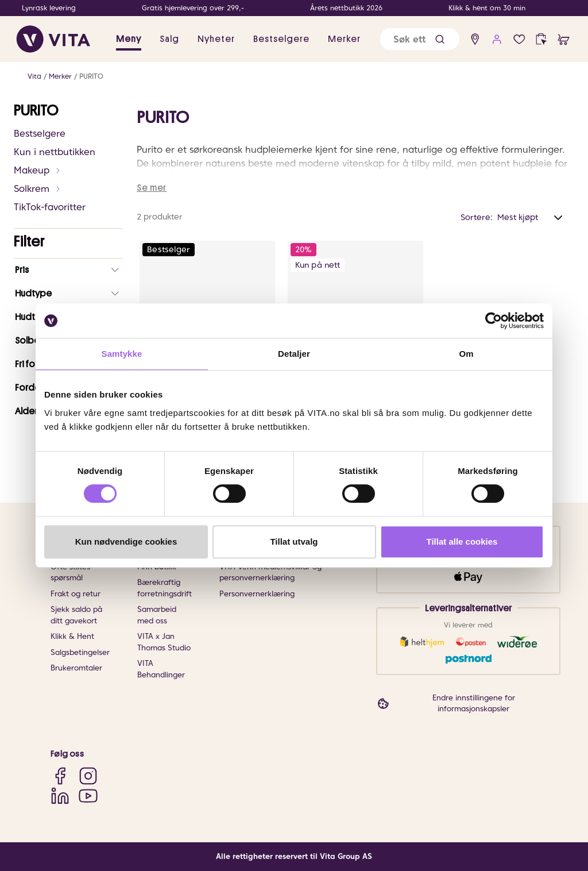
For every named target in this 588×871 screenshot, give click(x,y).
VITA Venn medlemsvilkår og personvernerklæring (270, 573)
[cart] (564, 39)
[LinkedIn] (60, 795)
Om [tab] (466, 354)
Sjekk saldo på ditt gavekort (76, 615)
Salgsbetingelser (80, 652)
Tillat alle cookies (462, 542)
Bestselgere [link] (281, 39)
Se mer (152, 188)
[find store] (475, 39)
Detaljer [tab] (294, 354)
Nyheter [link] (216, 39)
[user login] (497, 39)
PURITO (91, 76)
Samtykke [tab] (122, 354)
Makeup (38, 170)
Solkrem (38, 189)
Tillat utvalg (294, 542)
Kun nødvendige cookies (126, 542)
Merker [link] (344, 39)
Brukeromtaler (76, 668)
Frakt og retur (76, 594)
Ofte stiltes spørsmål (70, 573)
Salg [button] (169, 39)
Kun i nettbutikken (55, 152)
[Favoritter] (519, 39)
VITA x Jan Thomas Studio (164, 642)
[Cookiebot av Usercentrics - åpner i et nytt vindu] (494, 321)
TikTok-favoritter (50, 207)
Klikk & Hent (72, 636)
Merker (60, 76)
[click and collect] (541, 39)
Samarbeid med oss (157, 615)
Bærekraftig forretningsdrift (165, 588)
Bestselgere (40, 134)
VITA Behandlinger (161, 669)
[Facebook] (60, 775)
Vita (34, 76)
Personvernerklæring (257, 594)
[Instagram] (88, 775)
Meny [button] (129, 39)
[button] (440, 39)
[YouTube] (88, 795)
